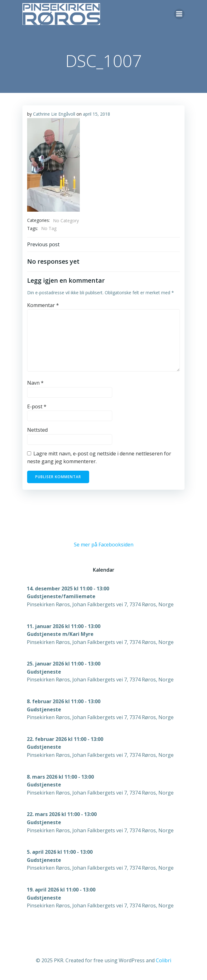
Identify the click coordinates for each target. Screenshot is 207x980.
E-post (37, 406)
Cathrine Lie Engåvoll (54, 114)
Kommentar (43, 305)
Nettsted (37, 430)
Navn (35, 383)
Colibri (164, 960)
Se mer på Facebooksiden (104, 545)
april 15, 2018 (96, 114)
